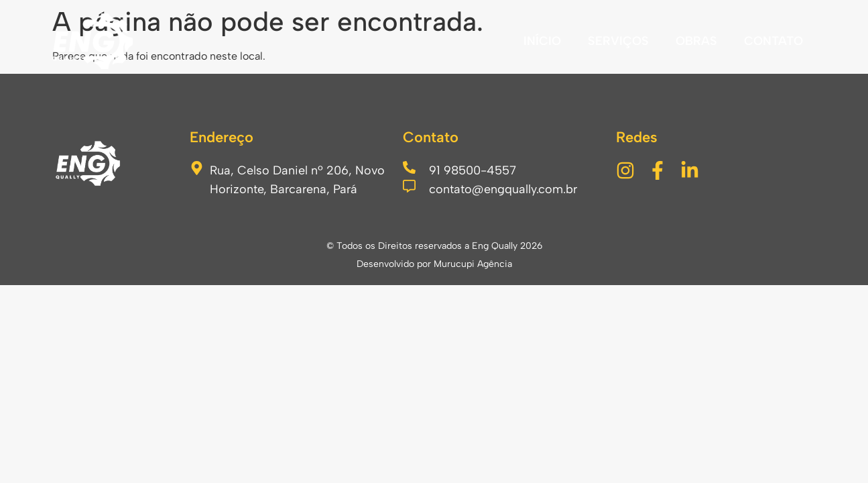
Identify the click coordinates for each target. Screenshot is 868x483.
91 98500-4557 (473, 170)
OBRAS (696, 41)
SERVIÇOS (618, 41)
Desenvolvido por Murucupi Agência (434, 264)
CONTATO (773, 41)
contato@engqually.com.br (503, 189)
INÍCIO (542, 41)
